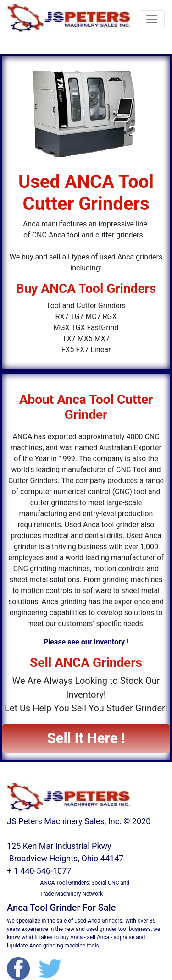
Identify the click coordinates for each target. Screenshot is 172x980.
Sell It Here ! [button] (86, 738)
